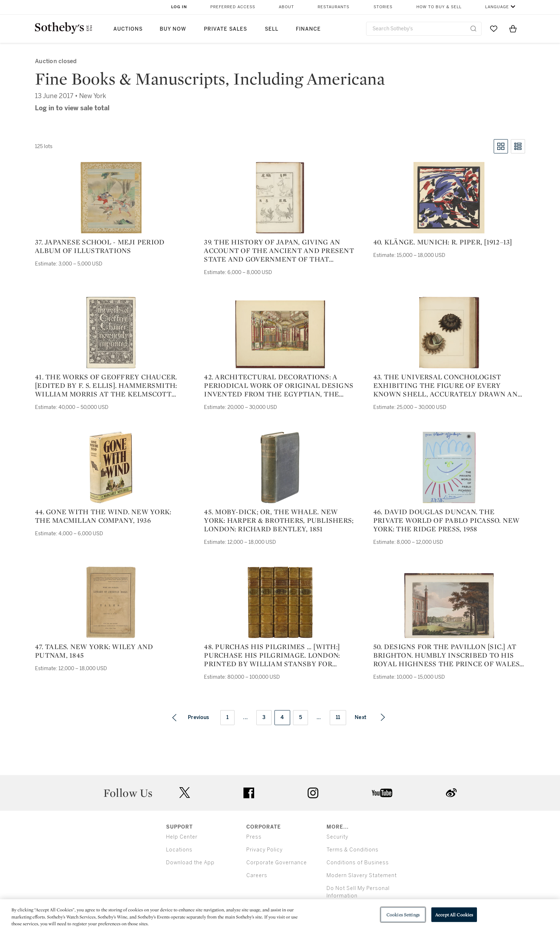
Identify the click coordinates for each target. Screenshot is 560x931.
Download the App (190, 863)
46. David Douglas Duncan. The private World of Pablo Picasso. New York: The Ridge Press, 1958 (446, 520)
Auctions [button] (128, 29)
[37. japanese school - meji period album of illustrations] (111, 198)
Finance (308, 29)
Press (254, 837)
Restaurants (333, 7)
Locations (179, 850)
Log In (179, 7)
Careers (257, 876)
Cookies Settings (403, 914)
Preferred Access (233, 7)
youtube (382, 793)
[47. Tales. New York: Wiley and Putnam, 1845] (111, 602)
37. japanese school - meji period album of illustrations (100, 246)
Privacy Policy (264, 850)
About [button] (286, 7)
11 (338, 717)
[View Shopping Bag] (513, 29)
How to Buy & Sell (439, 7)
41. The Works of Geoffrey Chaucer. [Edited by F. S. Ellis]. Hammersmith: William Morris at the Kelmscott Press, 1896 (106, 385)
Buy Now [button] (173, 29)
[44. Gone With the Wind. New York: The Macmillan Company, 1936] (111, 467)
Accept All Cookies (454, 914)
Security (337, 837)
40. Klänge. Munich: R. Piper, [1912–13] (443, 242)
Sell (272, 29)
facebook (249, 793)
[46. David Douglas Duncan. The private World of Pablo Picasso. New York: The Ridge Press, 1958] (449, 467)
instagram (313, 793)
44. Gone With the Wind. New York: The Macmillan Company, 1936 (103, 516)
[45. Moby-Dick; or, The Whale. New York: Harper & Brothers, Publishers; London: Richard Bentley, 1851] (280, 467)
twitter (185, 793)
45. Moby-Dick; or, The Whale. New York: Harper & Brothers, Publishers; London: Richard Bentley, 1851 (279, 520)
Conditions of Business (358, 863)
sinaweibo (451, 793)
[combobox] (424, 29)
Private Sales (225, 29)
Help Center (182, 837)
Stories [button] (383, 7)
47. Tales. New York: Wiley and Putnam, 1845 (94, 651)
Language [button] (497, 7)
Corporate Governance (277, 863)
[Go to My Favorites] (494, 29)
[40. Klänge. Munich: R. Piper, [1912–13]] (449, 198)
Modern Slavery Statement (362, 876)
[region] (280, 915)
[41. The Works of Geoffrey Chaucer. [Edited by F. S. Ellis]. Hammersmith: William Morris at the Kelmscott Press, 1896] (111, 333)
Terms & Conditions (353, 850)
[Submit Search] (473, 29)
